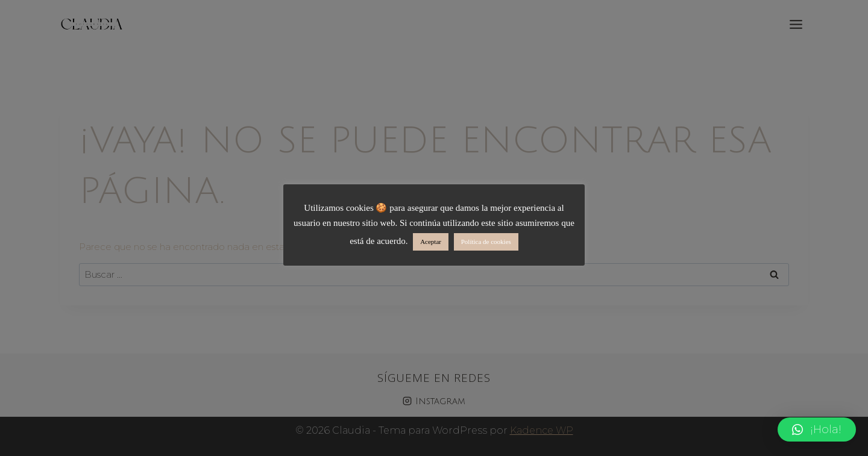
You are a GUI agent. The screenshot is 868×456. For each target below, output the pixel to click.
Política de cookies (486, 242)
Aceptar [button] (431, 242)
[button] (817, 429)
